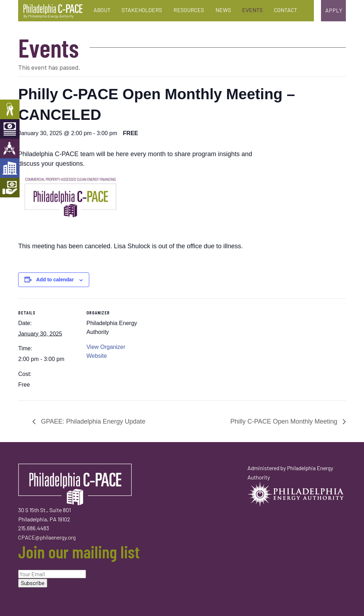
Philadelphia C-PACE (53, 11)
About (102, 10)
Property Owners (10, 109)
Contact (286, 10)
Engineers (10, 148)
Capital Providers (10, 129)
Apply (334, 10)
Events (252, 10)
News (223, 10)
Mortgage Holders (10, 188)
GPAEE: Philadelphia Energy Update (92, 421)
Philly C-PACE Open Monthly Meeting (285, 421)
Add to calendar (55, 280)
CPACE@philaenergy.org (47, 537)
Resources (189, 10)
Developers (10, 168)
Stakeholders (142, 10)
